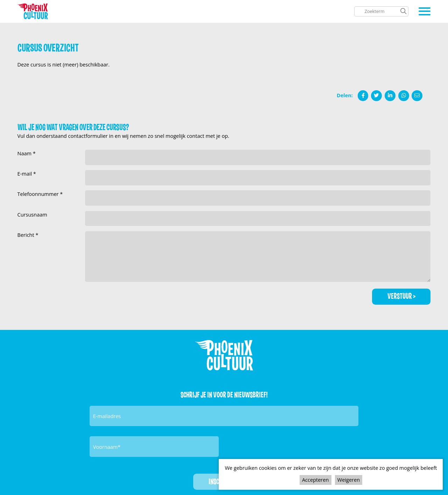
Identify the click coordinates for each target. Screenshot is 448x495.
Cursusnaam (32, 214)
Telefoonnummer (39, 194)
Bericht (27, 235)
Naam (25, 153)
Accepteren (315, 480)
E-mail (25, 174)
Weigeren (349, 480)
